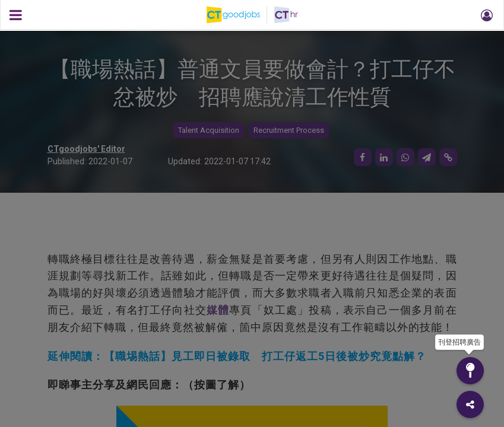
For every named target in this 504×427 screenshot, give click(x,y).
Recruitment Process (289, 130)
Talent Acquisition (209, 130)
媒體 (218, 310)
